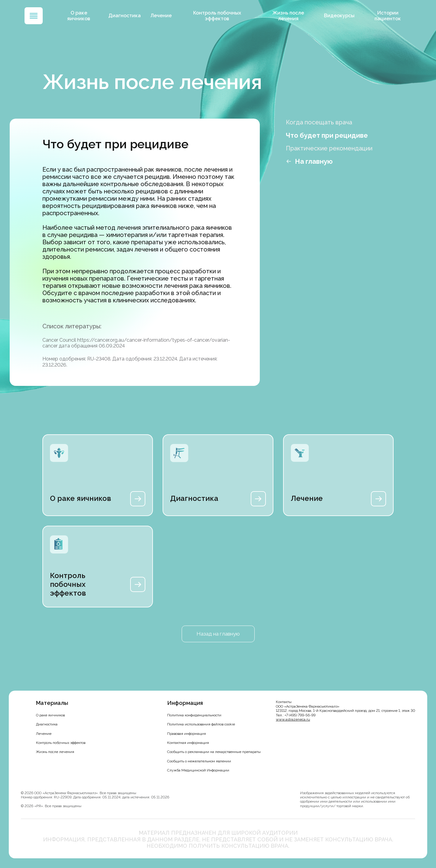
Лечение (164, 16)
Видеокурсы (338, 16)
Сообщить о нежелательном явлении (199, 761)
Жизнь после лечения (289, 16)
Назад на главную (218, 634)
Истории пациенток (386, 16)
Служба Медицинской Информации (198, 770)
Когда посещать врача (319, 122)
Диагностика (128, 16)
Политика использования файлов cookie (201, 724)
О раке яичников (83, 16)
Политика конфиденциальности (194, 715)
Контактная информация (188, 743)
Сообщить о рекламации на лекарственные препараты (214, 752)
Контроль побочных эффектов (219, 16)
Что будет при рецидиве (327, 135)
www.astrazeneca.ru (293, 719)
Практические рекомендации (329, 148)
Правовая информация (187, 734)
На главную (314, 161)
